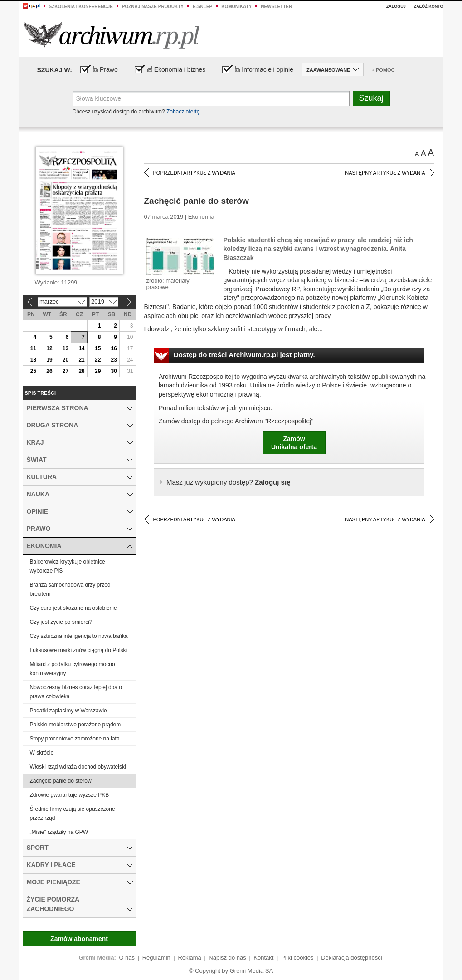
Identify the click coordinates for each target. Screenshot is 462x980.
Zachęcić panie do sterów (61, 781)
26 (49, 371)
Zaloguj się (228, 482)
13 (66, 348)
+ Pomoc (383, 70)
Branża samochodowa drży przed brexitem (70, 589)
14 (81, 348)
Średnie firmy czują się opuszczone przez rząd (73, 813)
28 (81, 371)
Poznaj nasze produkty (153, 7)
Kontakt (263, 958)
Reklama (189, 958)
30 (114, 371)
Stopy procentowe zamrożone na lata (75, 739)
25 (33, 371)
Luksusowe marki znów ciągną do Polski (79, 650)
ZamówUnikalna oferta (294, 443)
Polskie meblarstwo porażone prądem (75, 725)
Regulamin (156, 958)
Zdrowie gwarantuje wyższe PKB (70, 795)
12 (49, 348)
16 (114, 348)
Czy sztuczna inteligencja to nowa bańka (79, 636)
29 (98, 371)
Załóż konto (429, 6)
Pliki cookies (297, 958)
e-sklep (202, 7)
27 (66, 371)
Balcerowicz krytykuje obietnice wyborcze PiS (68, 566)
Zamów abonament (79, 939)
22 (98, 360)
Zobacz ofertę (183, 112)
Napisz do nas (227, 958)
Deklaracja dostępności (351, 958)
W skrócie (42, 753)
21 (81, 360)
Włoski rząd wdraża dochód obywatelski (78, 767)
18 (33, 360)
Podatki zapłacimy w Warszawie (68, 710)
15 (98, 348)
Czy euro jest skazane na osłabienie (73, 608)
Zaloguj (396, 6)
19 (49, 360)
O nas (127, 958)
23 (114, 360)
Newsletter (276, 7)
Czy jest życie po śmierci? (61, 622)
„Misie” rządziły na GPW (59, 832)
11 (33, 348)
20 (66, 360)
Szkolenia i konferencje (81, 7)
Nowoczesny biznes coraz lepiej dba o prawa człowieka (76, 692)
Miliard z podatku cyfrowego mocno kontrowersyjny (73, 669)
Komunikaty (236, 7)
